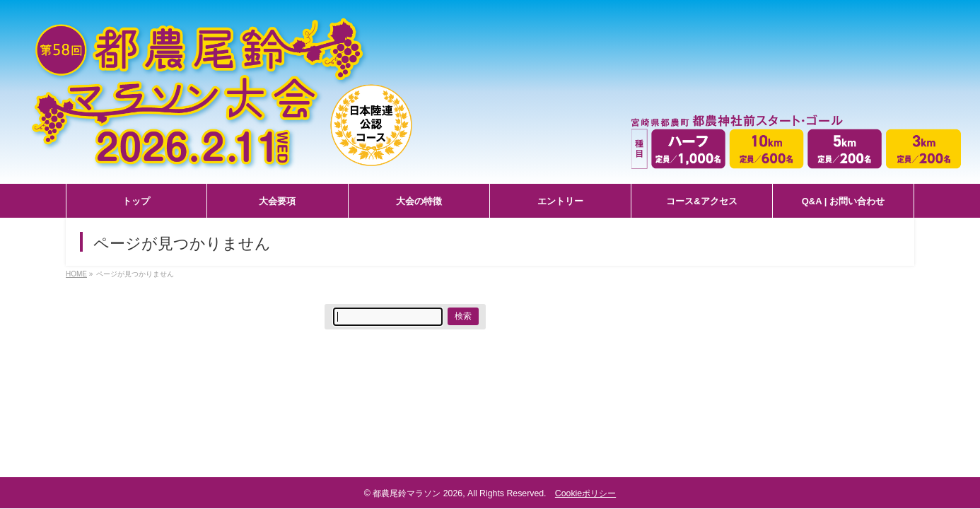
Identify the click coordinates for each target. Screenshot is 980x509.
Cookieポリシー (585, 493)
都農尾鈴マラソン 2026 (418, 493)
